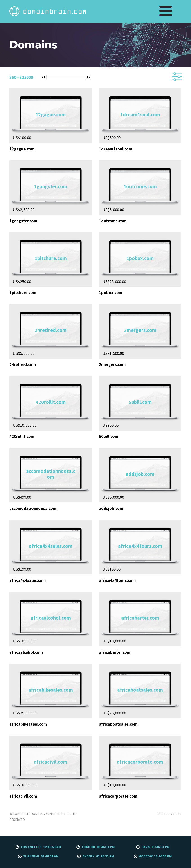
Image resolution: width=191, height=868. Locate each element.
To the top (169, 814)
